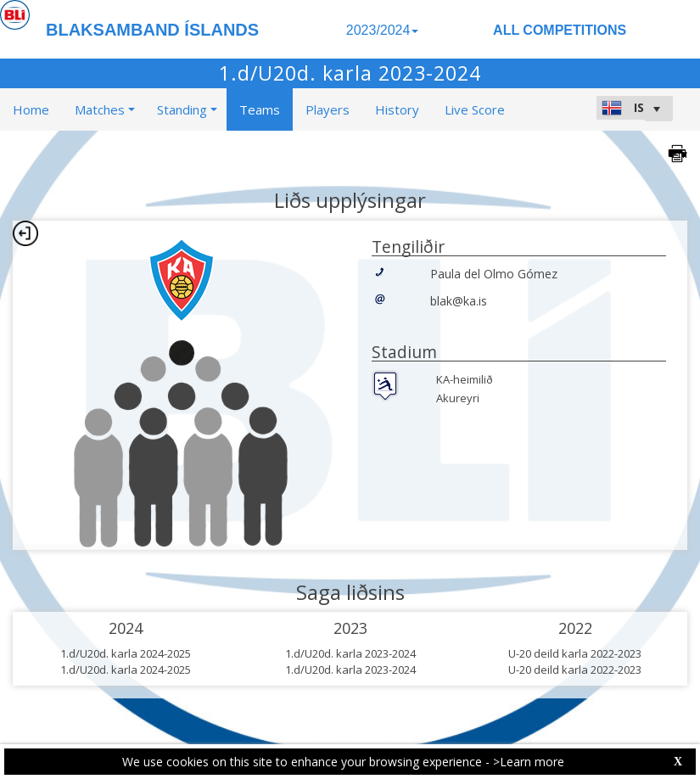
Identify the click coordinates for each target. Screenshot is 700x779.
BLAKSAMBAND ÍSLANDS (152, 30)
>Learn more (529, 762)
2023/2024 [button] (383, 30)
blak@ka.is (459, 301)
